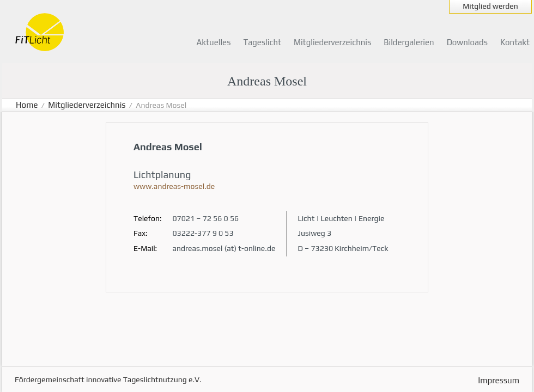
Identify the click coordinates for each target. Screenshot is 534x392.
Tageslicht (262, 42)
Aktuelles (214, 42)
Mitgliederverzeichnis (332, 42)
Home (27, 105)
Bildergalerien (409, 42)
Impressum (499, 380)
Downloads (467, 42)
